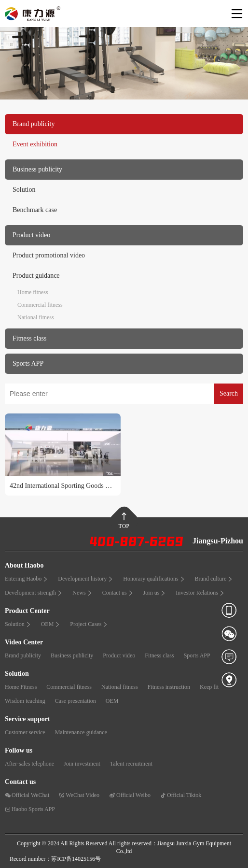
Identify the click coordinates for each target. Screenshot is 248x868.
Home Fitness (21, 687)
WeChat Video (79, 795)
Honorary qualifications (154, 579)
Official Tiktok (181, 795)
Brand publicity (23, 655)
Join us (155, 593)
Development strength (34, 593)
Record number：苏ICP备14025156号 (55, 859)
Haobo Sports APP (30, 809)
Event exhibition (35, 144)
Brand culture (214, 579)
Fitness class (159, 655)
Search (229, 393)
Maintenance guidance (81, 732)
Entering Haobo (27, 579)
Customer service (25, 732)
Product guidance (36, 276)
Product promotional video (49, 255)
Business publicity (72, 655)
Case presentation (76, 701)
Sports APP (197, 655)
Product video (119, 655)
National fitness (36, 317)
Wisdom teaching (25, 701)
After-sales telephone (29, 764)
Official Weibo (130, 795)
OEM (51, 624)
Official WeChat (27, 795)
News (82, 593)
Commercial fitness (40, 305)
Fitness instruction (169, 687)
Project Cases (89, 624)
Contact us (118, 593)
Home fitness (33, 292)
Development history (86, 579)
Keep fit (209, 687)
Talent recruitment (131, 764)
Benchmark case (35, 210)
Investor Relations (200, 593)
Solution (24, 190)
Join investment (82, 764)
